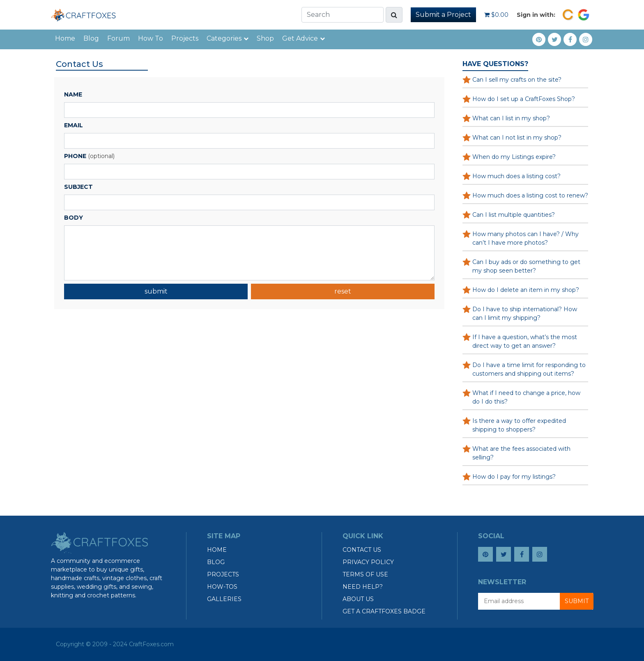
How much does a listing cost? (516, 176)
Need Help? (363, 587)
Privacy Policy (368, 562)
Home (65, 38)
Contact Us (362, 550)
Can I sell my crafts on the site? (517, 80)
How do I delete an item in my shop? (526, 290)
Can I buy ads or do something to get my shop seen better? (526, 266)
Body (74, 218)
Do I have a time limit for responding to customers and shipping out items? (529, 369)
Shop (265, 38)
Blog (91, 38)
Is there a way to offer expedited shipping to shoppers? (519, 425)
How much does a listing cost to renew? (530, 195)
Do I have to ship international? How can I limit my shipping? (525, 313)
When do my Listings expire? (514, 157)
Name (73, 94)
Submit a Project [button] (443, 15)
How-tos (222, 587)
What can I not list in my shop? (517, 138)
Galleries (224, 599)
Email (74, 125)
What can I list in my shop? (511, 118)
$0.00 (496, 15)
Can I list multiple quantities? (514, 215)
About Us (358, 599)
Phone (75, 156)
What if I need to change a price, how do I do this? (526, 397)
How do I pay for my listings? (514, 477)
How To (151, 38)
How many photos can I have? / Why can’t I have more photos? (526, 238)
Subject (78, 187)
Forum (118, 38)
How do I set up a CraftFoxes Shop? (524, 99)
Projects (185, 38)
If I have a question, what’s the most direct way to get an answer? (525, 341)
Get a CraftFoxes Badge (384, 611)
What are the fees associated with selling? (521, 453)
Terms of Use (365, 574)
